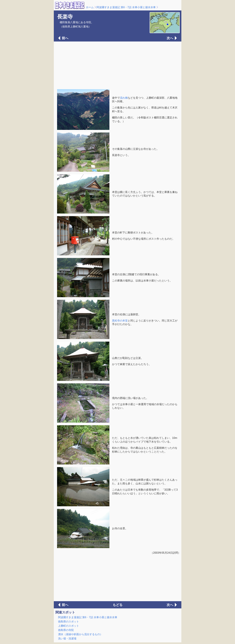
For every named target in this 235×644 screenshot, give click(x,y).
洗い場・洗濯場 (67, 639)
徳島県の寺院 (66, 630)
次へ (170, 38)
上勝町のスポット (69, 626)
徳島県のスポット (69, 622)
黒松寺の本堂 (120, 321)
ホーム (90, 7)
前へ (65, 38)
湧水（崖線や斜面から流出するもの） (80, 634)
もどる (118, 605)
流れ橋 (124, 98)
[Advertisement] (118, 65)
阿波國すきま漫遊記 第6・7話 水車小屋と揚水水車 (126, 7)
